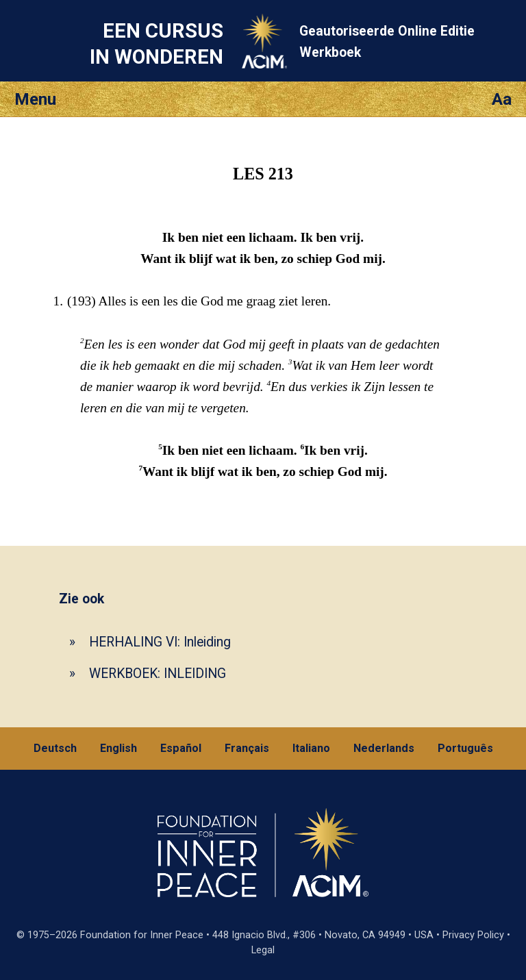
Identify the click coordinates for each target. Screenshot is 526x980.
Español (181, 748)
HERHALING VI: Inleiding (160, 642)
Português (465, 748)
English (118, 748)
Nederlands (384, 748)
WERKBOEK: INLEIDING (158, 674)
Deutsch (55, 748)
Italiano (311, 748)
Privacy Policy (473, 935)
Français (247, 748)
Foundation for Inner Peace (142, 935)
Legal (263, 950)
